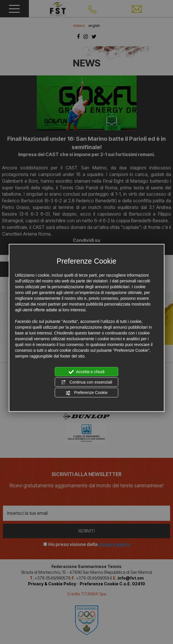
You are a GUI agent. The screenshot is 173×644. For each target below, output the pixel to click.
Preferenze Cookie (87, 393)
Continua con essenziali (87, 382)
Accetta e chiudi (86, 372)
